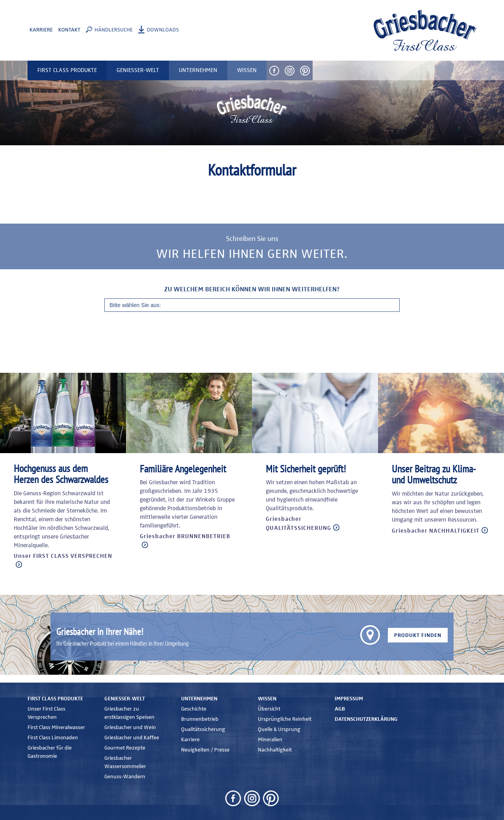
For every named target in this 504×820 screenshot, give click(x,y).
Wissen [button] (247, 70)
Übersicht (269, 709)
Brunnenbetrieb (200, 719)
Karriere (41, 30)
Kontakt (69, 30)
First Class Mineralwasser (56, 727)
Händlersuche (114, 30)
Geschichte (194, 709)
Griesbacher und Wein (130, 727)
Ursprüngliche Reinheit (285, 719)
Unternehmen (199, 699)
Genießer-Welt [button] (138, 70)
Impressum (349, 699)
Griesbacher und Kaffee (132, 738)
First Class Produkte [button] (67, 70)
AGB (340, 709)
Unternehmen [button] (198, 70)
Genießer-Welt (125, 699)
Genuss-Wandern (125, 777)
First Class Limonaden (53, 738)
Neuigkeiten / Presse (205, 750)
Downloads (163, 30)
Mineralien (270, 740)
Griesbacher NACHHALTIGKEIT (436, 531)
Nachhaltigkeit (275, 750)
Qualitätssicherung (203, 729)
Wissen (267, 699)
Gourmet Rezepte (125, 748)
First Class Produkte (55, 699)
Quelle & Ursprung (279, 729)
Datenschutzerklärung (366, 719)
